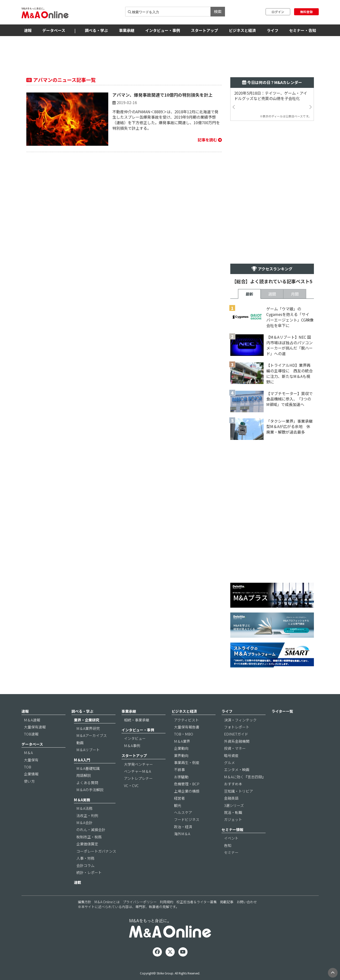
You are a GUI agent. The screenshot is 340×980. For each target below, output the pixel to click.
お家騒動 (181, 777)
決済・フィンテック (240, 720)
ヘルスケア (183, 812)
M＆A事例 (132, 746)
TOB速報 (31, 734)
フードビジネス (187, 819)
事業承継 (127, 30)
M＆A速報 (32, 720)
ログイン (278, 12)
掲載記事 (227, 902)
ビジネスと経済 (242, 30)
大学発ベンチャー (138, 764)
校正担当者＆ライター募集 (197, 902)
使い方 (29, 781)
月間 (295, 294)
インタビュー (135, 738)
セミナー (231, 852)
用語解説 (84, 775)
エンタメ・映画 (237, 769)
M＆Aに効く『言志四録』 (245, 777)
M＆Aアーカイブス (92, 735)
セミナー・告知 (303, 30)
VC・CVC (131, 785)
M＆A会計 (84, 823)
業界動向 (181, 755)
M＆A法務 (84, 808)
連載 (78, 882)
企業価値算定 (87, 844)
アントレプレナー (138, 778)
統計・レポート (89, 872)
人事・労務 (85, 858)
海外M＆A (182, 834)
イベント (231, 838)
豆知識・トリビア (239, 791)
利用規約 (166, 902)
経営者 (179, 798)
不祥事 (179, 769)
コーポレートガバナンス (96, 851)
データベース (54, 30)
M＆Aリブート (88, 750)
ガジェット (233, 819)
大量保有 (31, 760)
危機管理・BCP (187, 784)
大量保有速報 (35, 727)
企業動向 (181, 748)
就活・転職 (233, 812)
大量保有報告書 (187, 727)
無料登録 (306, 12)
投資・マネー (235, 748)
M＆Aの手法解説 (90, 790)
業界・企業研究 (87, 720)
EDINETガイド (236, 734)
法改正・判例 (87, 815)
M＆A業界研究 (88, 728)
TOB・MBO (184, 734)
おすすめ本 (233, 784)
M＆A (28, 753)
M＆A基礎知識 (88, 768)
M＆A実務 (82, 800)
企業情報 (31, 774)
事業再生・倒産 (187, 762)
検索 (218, 11)
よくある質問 (87, 783)
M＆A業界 (182, 741)
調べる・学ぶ (96, 30)
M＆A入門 (82, 760)
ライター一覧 (282, 711)
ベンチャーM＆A (137, 771)
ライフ (273, 30)
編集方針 (85, 902)
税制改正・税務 (89, 837)
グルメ (229, 762)
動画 (80, 743)
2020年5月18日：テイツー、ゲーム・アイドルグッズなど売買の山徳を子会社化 (271, 96)
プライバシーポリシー (140, 902)
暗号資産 (231, 755)
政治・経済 (183, 827)
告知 (228, 845)
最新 (249, 294)
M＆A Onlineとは (107, 902)
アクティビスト (186, 720)
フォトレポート (237, 727)
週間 (272, 294)
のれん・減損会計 (91, 830)
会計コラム (85, 865)
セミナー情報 (232, 830)
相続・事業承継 (137, 720)
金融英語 (231, 798)
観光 (178, 805)
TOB (28, 767)
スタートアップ (204, 30)
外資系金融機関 (237, 741)
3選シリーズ (234, 805)
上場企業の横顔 (187, 791)
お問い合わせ (247, 902)
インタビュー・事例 (163, 30)
